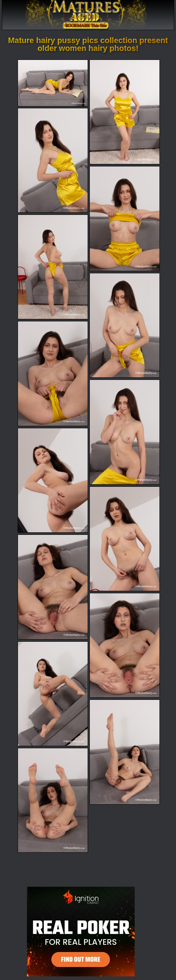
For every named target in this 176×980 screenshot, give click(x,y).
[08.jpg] (125, 432)
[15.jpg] (53, 800)
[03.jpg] (53, 160)
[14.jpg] (125, 752)
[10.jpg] (125, 539)
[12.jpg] (125, 645)
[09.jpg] (53, 480)
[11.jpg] (53, 587)
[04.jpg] (125, 218)
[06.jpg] (125, 325)
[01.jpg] (53, 83)
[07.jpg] (53, 373)
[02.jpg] (125, 112)
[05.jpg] (53, 267)
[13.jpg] (53, 694)
